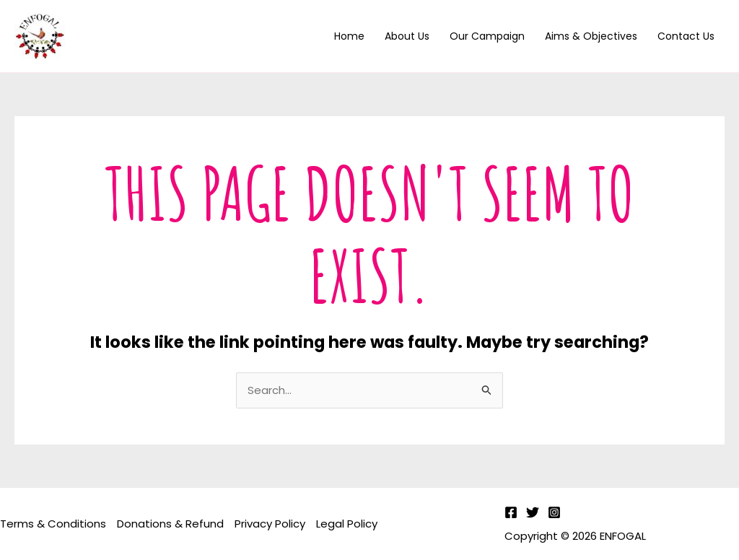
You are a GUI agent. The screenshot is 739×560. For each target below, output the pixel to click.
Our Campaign (487, 36)
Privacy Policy (270, 524)
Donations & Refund (170, 524)
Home (349, 36)
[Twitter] (533, 512)
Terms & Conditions (53, 524)
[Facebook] (511, 512)
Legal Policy (347, 524)
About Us (407, 36)
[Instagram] (554, 512)
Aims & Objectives (591, 36)
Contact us (686, 36)
